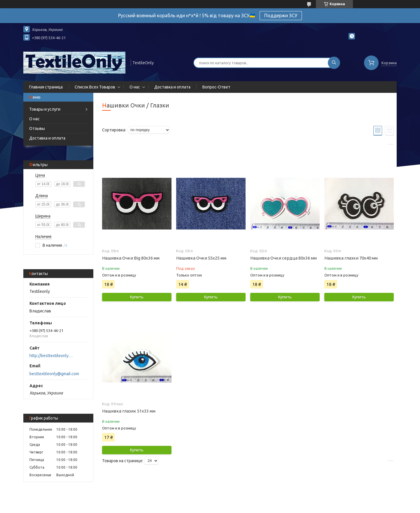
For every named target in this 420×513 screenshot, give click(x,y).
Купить (137, 297)
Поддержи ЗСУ (281, 15)
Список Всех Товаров (95, 87)
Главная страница (46, 87)
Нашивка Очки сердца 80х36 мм (283, 258)
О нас (135, 87)
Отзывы (37, 128)
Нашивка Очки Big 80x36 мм (131, 258)
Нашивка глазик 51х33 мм (129, 411)
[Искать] (334, 63)
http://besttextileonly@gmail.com (53, 356)
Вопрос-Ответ (216, 87)
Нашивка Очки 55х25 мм (201, 258)
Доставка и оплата (172, 87)
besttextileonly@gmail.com (54, 374)
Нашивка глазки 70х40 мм (351, 258)
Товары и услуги (45, 109)
